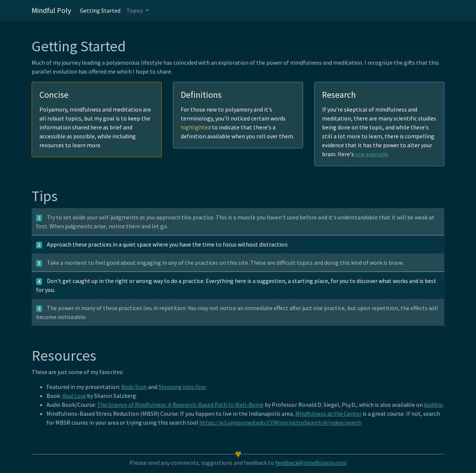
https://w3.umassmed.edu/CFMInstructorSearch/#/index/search (280, 422)
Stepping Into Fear (182, 387)
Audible (433, 405)
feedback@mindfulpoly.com (311, 463)
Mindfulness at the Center (328, 414)
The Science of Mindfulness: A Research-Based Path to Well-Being (180, 405)
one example (372, 154)
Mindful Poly (51, 10)
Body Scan (134, 387)
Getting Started (100, 10)
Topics (135, 10)
